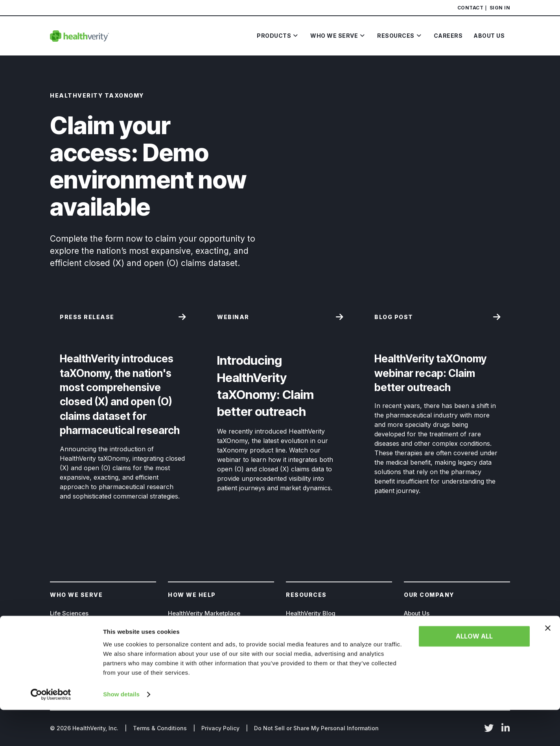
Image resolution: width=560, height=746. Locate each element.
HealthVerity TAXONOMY (204, 627)
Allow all (474, 672)
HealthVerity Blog (311, 613)
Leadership (420, 627)
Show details (121, 730)
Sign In (500, 8)
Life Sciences (69, 613)
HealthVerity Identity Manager (211, 641)
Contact (471, 8)
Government (68, 627)
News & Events (307, 627)
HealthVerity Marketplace (204, 613)
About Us (417, 613)
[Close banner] (548, 664)
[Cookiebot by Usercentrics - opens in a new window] (51, 731)
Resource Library (310, 641)
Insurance (64, 641)
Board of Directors (430, 641)
